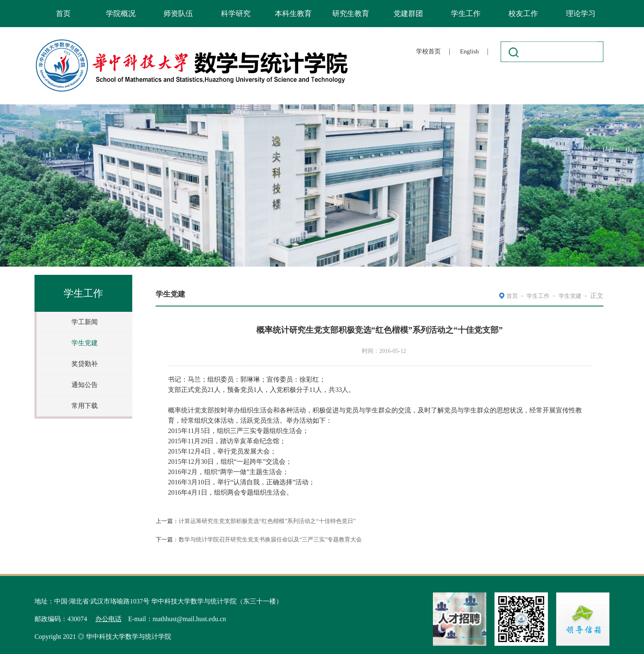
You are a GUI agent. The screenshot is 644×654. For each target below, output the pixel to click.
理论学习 (581, 14)
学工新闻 (85, 322)
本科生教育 (293, 14)
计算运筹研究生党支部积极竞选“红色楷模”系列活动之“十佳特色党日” (267, 521)
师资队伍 (178, 14)
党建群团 (408, 14)
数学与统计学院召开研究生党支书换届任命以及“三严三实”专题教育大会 (270, 540)
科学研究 (236, 14)
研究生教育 (351, 14)
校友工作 (523, 14)
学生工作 (466, 14)
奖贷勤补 (85, 364)
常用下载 (85, 406)
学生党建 (85, 343)
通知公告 (85, 385)
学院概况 (121, 14)
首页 (63, 14)
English (469, 51)
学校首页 (428, 51)
